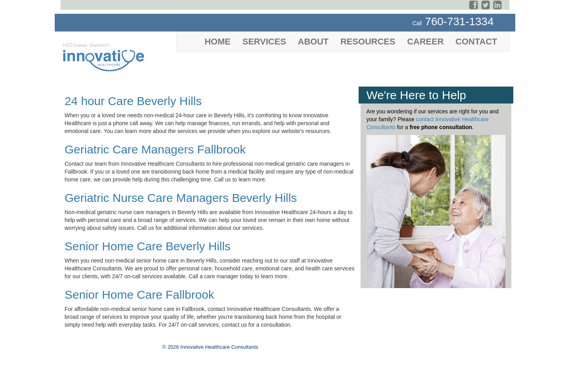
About (313, 42)
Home (218, 42)
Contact (476, 42)
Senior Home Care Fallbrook (139, 295)
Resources (368, 42)
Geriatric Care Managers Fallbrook (155, 149)
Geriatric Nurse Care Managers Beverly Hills (181, 198)
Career (425, 42)
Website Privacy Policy (89, 379)
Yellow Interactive (210, 385)
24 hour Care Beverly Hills (133, 101)
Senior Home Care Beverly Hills (148, 246)
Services (264, 42)
